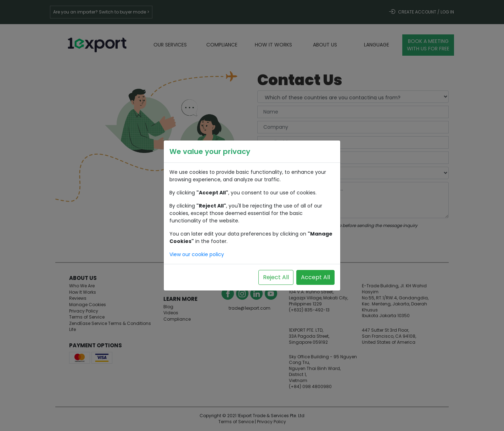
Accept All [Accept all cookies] (315, 277)
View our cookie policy (197, 254)
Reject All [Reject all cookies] (276, 277)
